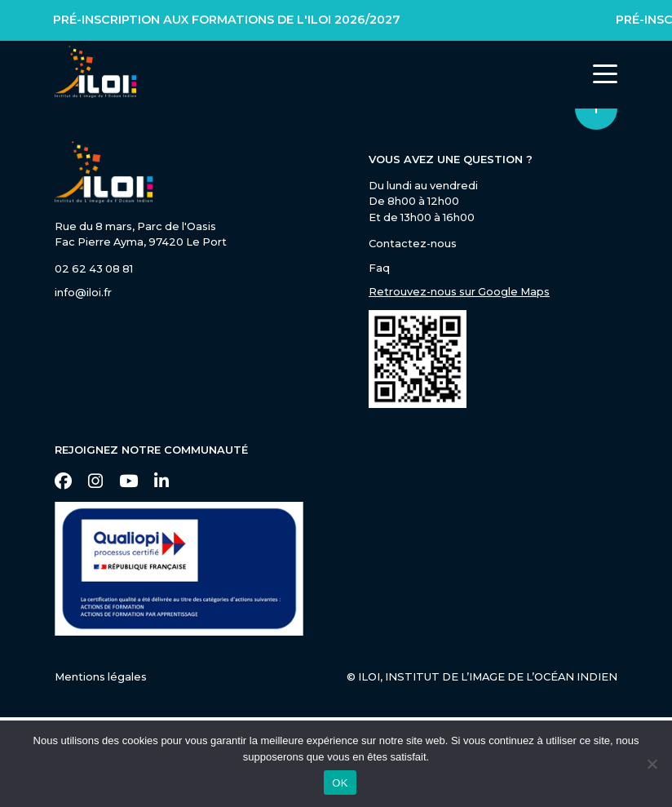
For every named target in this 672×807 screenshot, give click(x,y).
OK (340, 783)
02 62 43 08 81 (94, 268)
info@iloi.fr (83, 292)
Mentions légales (101, 676)
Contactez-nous (413, 243)
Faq (379, 268)
